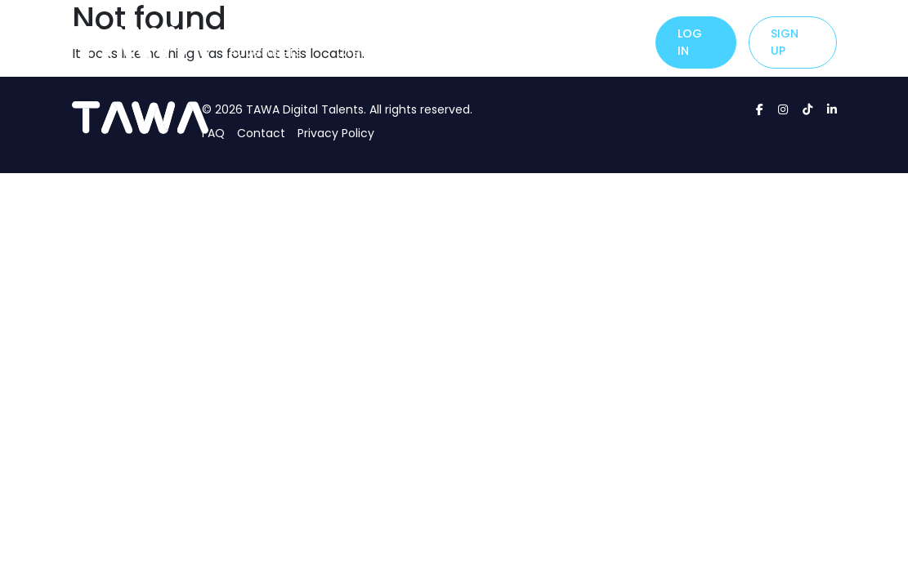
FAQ (213, 133)
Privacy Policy (336, 133)
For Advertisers (265, 42)
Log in (690, 42)
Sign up (785, 42)
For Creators (366, 42)
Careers (611, 32)
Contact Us (527, 42)
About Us (450, 42)
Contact (261, 133)
